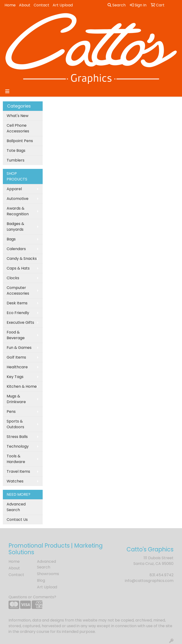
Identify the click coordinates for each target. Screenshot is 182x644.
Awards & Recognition (18, 211)
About (25, 5)
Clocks (13, 278)
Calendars (16, 249)
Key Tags (15, 377)
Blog (41, 580)
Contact (41, 5)
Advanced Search (16, 507)
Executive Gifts (20, 322)
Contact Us (17, 520)
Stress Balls (17, 437)
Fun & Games (19, 348)
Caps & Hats (18, 268)
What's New (18, 116)
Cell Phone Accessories (18, 128)
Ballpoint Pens (20, 141)
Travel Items (18, 471)
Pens (11, 412)
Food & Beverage (16, 335)
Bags (11, 239)
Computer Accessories (18, 290)
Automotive (18, 199)
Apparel (14, 189)
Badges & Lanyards (15, 227)
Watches (15, 481)
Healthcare (17, 367)
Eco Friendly (18, 313)
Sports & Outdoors (15, 424)
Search (117, 5)
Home (10, 5)
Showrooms (48, 574)
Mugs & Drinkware (16, 399)
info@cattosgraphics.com (149, 581)
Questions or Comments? (32, 597)
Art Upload (63, 5)
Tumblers (16, 160)
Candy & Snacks (22, 259)
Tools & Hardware (16, 459)
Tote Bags (16, 151)
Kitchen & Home (22, 386)
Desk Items (17, 303)
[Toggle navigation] (7, 91)
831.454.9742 (162, 575)
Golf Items (16, 357)
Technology (18, 446)
